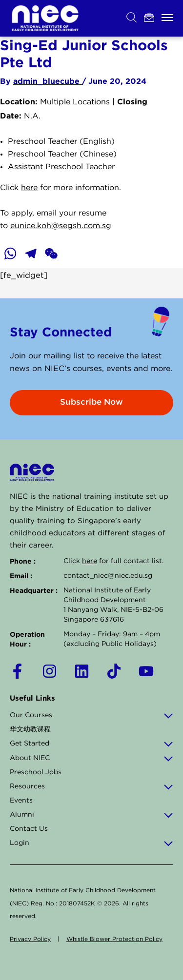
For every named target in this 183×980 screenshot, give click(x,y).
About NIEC (91, 758)
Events (21, 801)
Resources (91, 786)
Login (91, 843)
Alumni (91, 815)
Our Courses (91, 715)
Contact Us (29, 829)
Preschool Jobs (36, 772)
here (29, 188)
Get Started (91, 744)
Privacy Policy (30, 939)
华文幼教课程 (30, 729)
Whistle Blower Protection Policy (114, 939)
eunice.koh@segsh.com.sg (61, 226)
